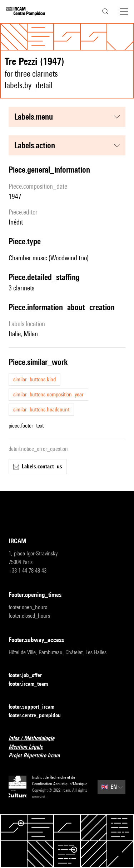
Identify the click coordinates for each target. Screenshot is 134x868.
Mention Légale (30, 747)
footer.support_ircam (36, 707)
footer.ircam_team (33, 684)
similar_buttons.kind (34, 379)
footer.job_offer (29, 676)
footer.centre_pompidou (39, 716)
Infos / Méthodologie (36, 739)
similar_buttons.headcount (41, 409)
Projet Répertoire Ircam (38, 756)
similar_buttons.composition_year (48, 394)
